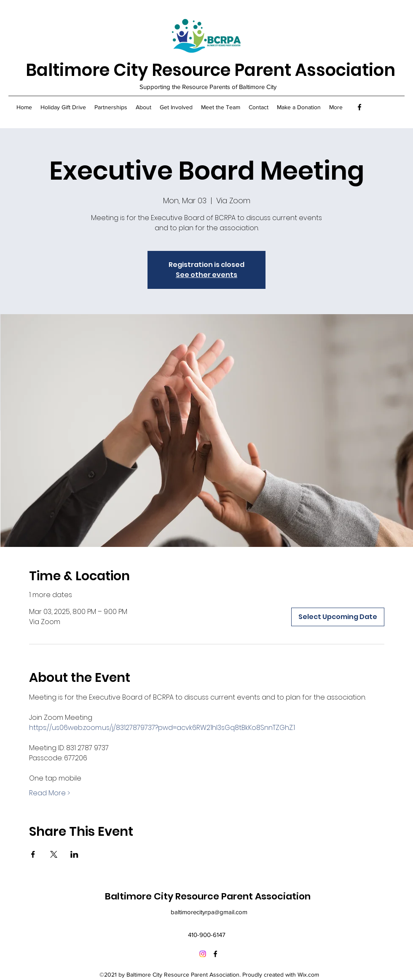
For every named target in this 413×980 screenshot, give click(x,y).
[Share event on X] (54, 854)
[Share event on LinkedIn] (74, 854)
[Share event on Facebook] (33, 854)
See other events (206, 275)
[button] (111, 107)
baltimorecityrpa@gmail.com (209, 912)
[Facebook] (359, 107)
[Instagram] (203, 954)
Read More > (50, 793)
